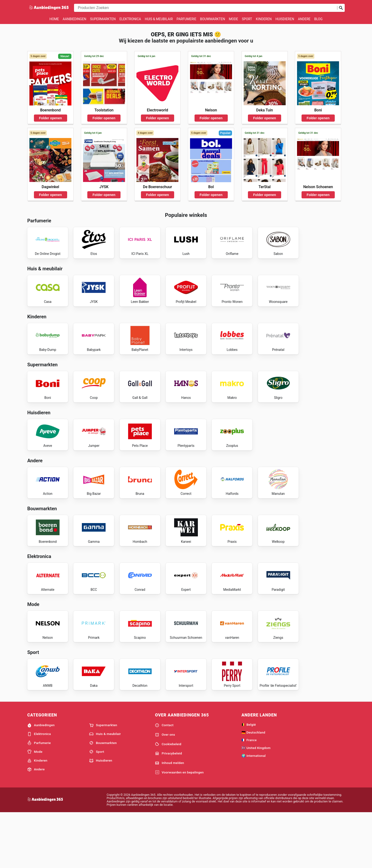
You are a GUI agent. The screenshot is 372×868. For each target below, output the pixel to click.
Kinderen (264, 19)
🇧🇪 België (249, 779)
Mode (233, 19)
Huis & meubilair (159, 19)
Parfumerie (186, 19)
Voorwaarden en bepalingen (179, 827)
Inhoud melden (170, 818)
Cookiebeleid (168, 799)
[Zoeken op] (341, 8)
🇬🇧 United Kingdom (256, 803)
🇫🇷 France (249, 795)
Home (54, 19)
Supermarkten (103, 19)
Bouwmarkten (212, 19)
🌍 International (254, 811)
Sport (247, 19)
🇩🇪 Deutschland (253, 787)
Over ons (165, 789)
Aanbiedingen (74, 19)
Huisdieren (285, 19)
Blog (318, 19)
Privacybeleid (168, 808)
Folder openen (50, 118)
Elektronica (130, 19)
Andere (304, 19)
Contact (164, 780)
